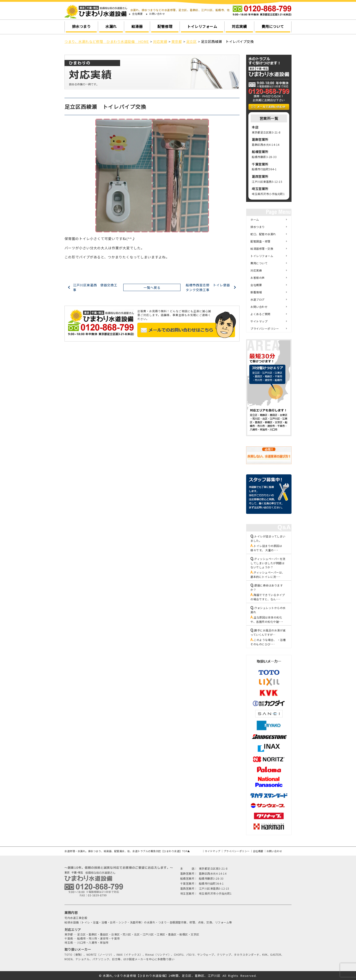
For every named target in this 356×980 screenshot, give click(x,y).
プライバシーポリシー (265, 328)
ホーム (255, 219)
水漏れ (111, 26)
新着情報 (256, 292)
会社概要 (137, 14)
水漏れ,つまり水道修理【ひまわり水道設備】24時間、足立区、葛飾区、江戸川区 (162, 976)
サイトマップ (259, 321)
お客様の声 (258, 278)
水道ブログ (258, 299)
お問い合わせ (157, 14)
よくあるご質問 (260, 314)
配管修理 (165, 26)
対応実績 (239, 26)
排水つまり (81, 26)
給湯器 (137, 26)
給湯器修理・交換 (262, 249)
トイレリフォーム (202, 26)
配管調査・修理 (260, 241)
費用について (273, 26)
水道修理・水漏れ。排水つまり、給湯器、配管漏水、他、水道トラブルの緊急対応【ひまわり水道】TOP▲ (127, 851)
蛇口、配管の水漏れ (263, 234)
